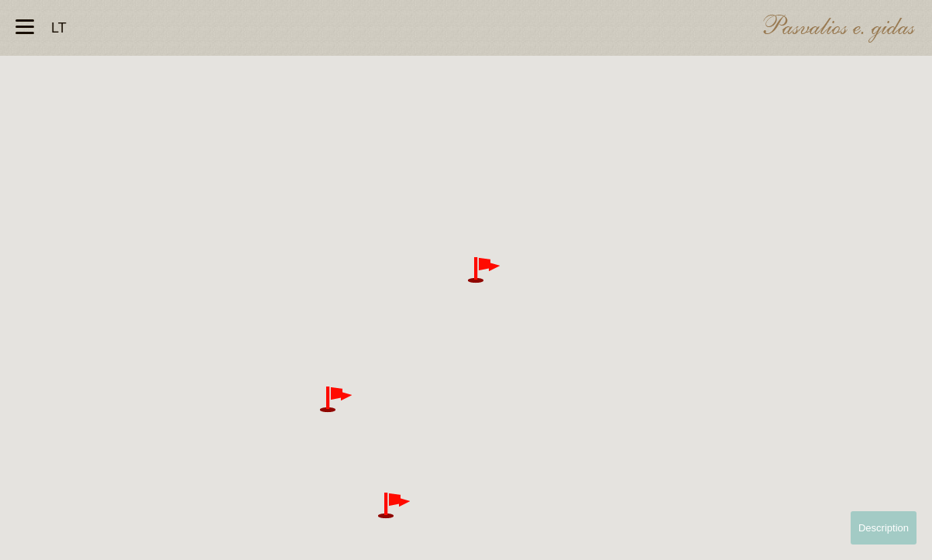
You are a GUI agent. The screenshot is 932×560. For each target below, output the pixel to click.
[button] (484, 270)
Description (884, 528)
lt (59, 28)
